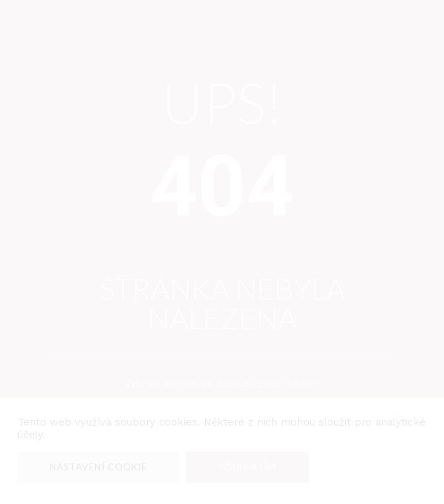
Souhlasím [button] (248, 467)
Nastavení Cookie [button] (98, 467)
